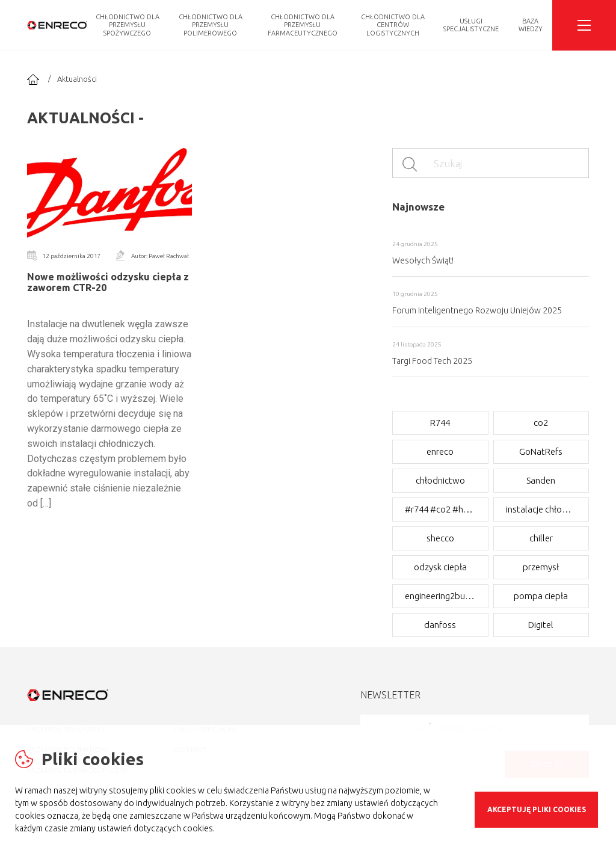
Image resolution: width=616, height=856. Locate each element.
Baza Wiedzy (531, 25)
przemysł (541, 567)
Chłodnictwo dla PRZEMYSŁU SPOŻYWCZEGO (128, 25)
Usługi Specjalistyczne (471, 25)
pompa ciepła (541, 596)
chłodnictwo (440, 480)
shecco (440, 538)
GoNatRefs (541, 451)
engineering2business (440, 596)
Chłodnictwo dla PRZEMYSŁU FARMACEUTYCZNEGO (303, 25)
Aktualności (77, 79)
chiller (541, 538)
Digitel (541, 625)
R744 (440, 423)
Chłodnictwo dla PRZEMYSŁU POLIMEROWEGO (211, 25)
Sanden (541, 480)
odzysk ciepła (440, 567)
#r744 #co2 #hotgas (440, 509)
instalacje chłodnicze (541, 509)
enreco (440, 451)
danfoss (440, 625)
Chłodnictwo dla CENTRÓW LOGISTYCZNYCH (393, 25)
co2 (541, 423)
